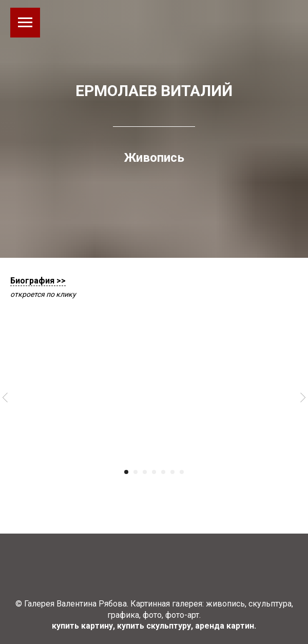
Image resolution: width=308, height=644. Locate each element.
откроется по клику (43, 294)
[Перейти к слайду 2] (136, 472)
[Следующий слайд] (303, 398)
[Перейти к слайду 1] (126, 472)
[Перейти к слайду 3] (145, 472)
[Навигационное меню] (25, 23)
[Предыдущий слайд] (5, 398)
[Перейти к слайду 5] (163, 472)
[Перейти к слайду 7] (182, 472)
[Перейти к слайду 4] (154, 472)
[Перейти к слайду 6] (172, 472)
